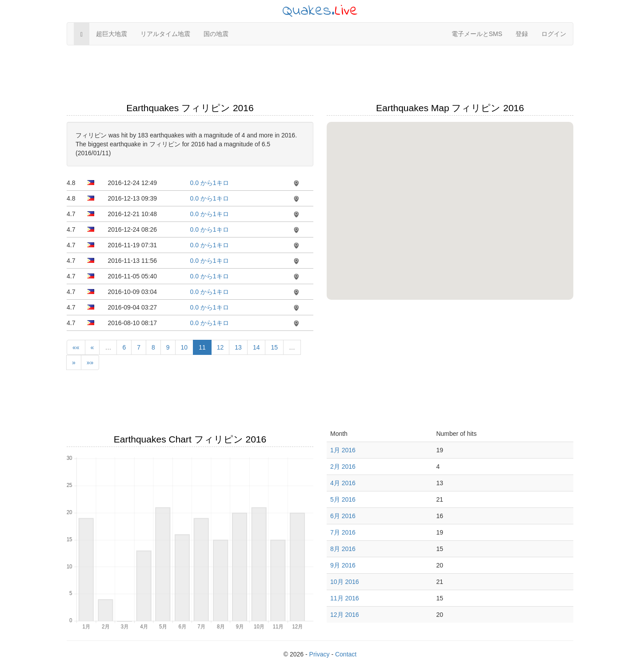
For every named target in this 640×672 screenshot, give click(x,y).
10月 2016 (345, 582)
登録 (522, 34)
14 (256, 347)
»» (90, 362)
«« (76, 347)
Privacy (320, 654)
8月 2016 (343, 549)
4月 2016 (343, 483)
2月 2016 (343, 467)
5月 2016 (343, 499)
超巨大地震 (112, 34)
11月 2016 (345, 598)
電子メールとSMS (477, 34)
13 (238, 347)
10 (184, 347)
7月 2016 (343, 532)
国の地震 (216, 34)
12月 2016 (345, 615)
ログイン (554, 34)
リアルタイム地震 (165, 34)
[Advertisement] (320, 74)
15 (274, 347)
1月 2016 (343, 450)
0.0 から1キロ (210, 183)
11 (202, 347)
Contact (346, 654)
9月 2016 (343, 565)
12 (220, 347)
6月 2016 (343, 516)
